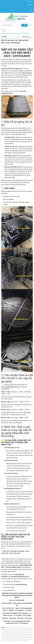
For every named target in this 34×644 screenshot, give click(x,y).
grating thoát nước (18, 633)
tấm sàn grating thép (27, 637)
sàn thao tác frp (27, 633)
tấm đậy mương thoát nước (22, 634)
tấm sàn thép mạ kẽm (7, 639)
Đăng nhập (29, 5)
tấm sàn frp (20, 636)
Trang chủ (4, 30)
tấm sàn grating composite (13, 637)
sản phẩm (29, 1)
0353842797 (8, 628)
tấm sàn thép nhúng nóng (20, 639)
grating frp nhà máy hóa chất (23, 631)
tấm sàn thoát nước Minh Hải (21, 641)
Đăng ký (31, 11)
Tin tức (4, 31)
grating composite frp (9, 631)
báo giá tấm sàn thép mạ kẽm (17, 629)
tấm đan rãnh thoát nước (8, 634)
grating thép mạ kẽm (7, 633)
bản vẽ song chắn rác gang (19, 628)
